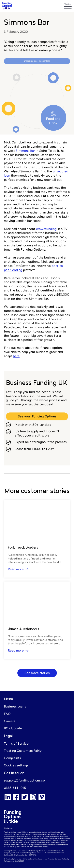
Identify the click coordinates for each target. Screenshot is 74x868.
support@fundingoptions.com (26, 780)
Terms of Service (16, 744)
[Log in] (68, 6)
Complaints (12, 758)
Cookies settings (16, 765)
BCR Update (13, 728)
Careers (10, 721)
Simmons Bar (25, 151)
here (16, 356)
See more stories (37, 673)
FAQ (7, 714)
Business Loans (15, 706)
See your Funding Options (37, 416)
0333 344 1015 (15, 788)
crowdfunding (46, 229)
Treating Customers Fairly (23, 751)
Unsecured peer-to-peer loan (37, 61)
